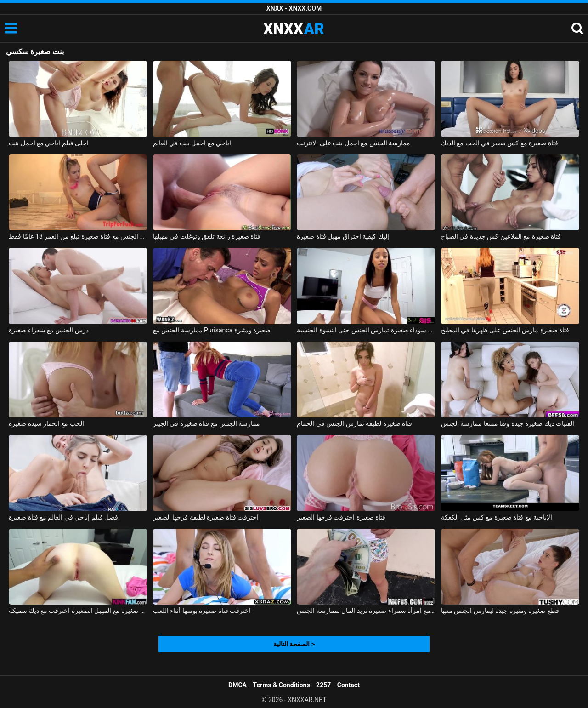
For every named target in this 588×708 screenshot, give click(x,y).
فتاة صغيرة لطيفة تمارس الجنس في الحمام (354, 423)
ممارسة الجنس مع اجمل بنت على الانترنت (353, 143)
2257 (323, 685)
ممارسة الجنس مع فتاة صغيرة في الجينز (207, 423)
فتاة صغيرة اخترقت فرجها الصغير (341, 517)
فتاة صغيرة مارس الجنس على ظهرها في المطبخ (505, 330)
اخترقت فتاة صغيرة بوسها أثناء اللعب (202, 611)
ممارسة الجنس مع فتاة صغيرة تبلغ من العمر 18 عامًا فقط (78, 236)
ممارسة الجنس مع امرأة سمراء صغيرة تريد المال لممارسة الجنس (366, 611)
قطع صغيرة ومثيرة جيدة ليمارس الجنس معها (500, 611)
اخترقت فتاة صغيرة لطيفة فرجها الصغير (206, 517)
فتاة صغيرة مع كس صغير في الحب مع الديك (500, 143)
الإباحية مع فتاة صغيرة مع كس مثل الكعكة (497, 517)
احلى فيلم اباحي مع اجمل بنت (49, 143)
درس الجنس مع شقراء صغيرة (49, 330)
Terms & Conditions (282, 685)
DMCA (237, 685)
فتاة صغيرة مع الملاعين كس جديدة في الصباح (501, 236)
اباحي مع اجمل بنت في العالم (192, 143)
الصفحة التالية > (294, 644)
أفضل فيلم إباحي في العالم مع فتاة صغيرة (64, 517)
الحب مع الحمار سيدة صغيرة (46, 423)
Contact (348, 685)
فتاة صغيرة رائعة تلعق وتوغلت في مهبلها (207, 236)
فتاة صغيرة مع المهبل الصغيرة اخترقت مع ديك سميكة (78, 611)
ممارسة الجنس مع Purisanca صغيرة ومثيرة (212, 330)
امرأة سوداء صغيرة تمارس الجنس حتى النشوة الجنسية (366, 330)
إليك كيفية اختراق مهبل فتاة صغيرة (343, 236)
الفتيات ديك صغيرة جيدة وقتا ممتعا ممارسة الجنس (508, 423)
